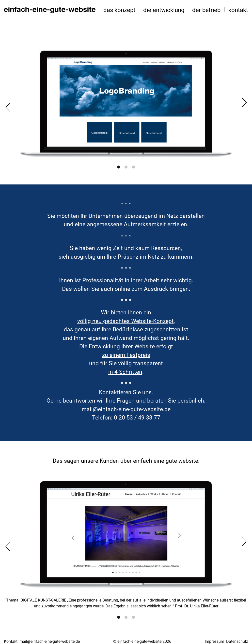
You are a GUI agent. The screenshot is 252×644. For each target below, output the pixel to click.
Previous (8, 107)
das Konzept (119, 10)
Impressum (214, 641)
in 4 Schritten (125, 372)
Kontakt (238, 10)
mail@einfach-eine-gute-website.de (126, 409)
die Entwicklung (164, 10)
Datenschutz (237, 641)
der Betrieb (206, 10)
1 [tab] (119, 167)
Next (244, 102)
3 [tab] (133, 167)
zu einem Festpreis (126, 355)
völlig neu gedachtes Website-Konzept (126, 321)
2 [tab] (126, 167)
